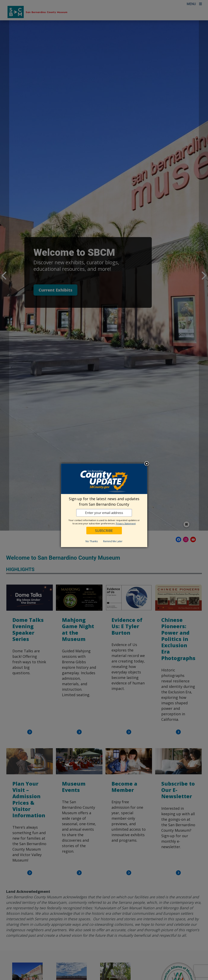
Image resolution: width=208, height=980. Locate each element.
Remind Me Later (113, 541)
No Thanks (92, 541)
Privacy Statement (126, 523)
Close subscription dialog (147, 464)
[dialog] (104, 505)
